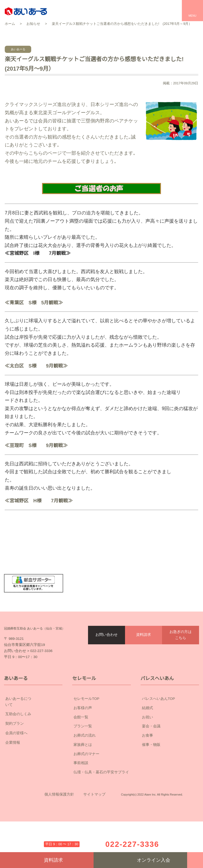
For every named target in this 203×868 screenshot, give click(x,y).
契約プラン (33, 748)
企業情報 (33, 767)
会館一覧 (81, 747)
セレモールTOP (86, 729)
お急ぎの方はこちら (181, 653)
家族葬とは (83, 775)
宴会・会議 (151, 757)
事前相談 (81, 793)
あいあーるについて (33, 729)
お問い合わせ (107, 653)
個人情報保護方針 (59, 833)
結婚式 (147, 738)
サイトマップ (94, 833)
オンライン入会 (140, 860)
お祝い (147, 747)
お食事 (147, 766)
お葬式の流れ (85, 766)
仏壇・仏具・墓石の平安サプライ (101, 803)
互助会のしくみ (33, 739)
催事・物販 (151, 775)
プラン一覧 (83, 757)
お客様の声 (83, 738)
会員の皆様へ (33, 758)
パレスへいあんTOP (159, 729)
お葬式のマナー (86, 784)
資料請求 (144, 653)
